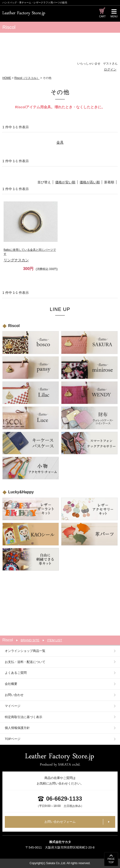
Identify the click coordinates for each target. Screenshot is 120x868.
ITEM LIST (54, 640)
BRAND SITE (30, 640)
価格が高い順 (90, 182)
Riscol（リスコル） (27, 78)
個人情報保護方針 (17, 728)
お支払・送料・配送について (25, 662)
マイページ (13, 706)
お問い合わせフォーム (60, 822)
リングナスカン (31, 255)
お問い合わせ (14, 695)
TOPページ (13, 739)
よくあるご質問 (16, 673)
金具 (60, 142)
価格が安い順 (65, 182)
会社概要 (11, 684)
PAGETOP (111, 861)
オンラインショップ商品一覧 (25, 651)
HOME (7, 78)
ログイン (110, 69)
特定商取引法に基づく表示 (24, 717)
